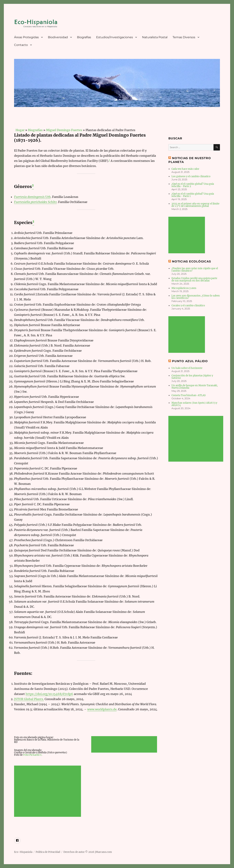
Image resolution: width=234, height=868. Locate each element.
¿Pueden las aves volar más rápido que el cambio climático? (195, 270)
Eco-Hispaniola (23, 852)
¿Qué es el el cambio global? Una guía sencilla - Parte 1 (193, 195)
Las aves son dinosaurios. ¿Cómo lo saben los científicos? (196, 297)
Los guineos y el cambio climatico (191, 176)
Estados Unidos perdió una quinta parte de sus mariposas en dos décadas (194, 279)
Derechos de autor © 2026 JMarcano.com (88, 852)
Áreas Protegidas (26, 37)
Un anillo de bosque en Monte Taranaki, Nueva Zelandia (195, 387)
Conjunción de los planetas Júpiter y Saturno (192, 377)
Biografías (84, 37)
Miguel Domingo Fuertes (64, 130)
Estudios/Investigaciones (115, 37)
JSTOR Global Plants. (29, 699)
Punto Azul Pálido (190, 361)
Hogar (19, 130)
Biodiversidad (58, 37)
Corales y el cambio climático (188, 306)
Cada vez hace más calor (185, 169)
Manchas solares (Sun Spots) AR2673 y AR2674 (194, 404)
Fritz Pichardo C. (33, 755)
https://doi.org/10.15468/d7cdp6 (49, 694)
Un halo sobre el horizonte (187, 368)
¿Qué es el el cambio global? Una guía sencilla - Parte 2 (193, 185)
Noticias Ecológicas (191, 261)
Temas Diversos (184, 37)
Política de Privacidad (48, 852)
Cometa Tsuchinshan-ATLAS (189, 395)
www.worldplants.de (102, 709)
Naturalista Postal (155, 37)
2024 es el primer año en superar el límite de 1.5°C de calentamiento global (195, 205)
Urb (32, 197)
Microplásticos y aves (184, 288)
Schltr (35, 202)
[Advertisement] (48, 791)
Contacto (21, 45)
